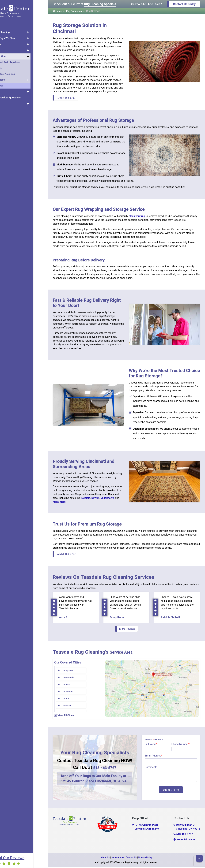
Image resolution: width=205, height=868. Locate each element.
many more (59, 502)
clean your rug (137, 216)
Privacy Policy (145, 858)
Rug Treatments (12, 78)
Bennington (96, 692)
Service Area (124, 652)
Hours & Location (185, 840)
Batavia (94, 685)
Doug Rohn (117, 618)
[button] (43, 30)
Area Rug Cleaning (14, 30)
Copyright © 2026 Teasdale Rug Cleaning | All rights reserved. (128, 863)
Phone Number (180, 745)
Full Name (151, 745)
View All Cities (66, 716)
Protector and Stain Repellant (19, 60)
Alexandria (96, 671)
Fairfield (86, 498)
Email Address (154, 756)
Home (7, 24)
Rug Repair (10, 42)
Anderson (95, 678)
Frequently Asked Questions (20, 96)
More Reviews (127, 629)
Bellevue (68, 692)
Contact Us (131, 858)
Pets (6, 90)
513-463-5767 (150, 4)
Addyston (68, 671)
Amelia (67, 678)
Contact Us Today (184, 4)
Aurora (67, 685)
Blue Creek (96, 706)
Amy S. (64, 618)
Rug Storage (11, 84)
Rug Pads (9, 48)
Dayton (95, 498)
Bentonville (69, 699)
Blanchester (69, 706)
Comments (151, 768)
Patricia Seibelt (170, 618)
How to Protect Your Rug (17, 72)
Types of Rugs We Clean (17, 36)
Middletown (107, 498)
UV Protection (11, 66)
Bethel (94, 699)
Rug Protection (12, 54)
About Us (9, 102)
